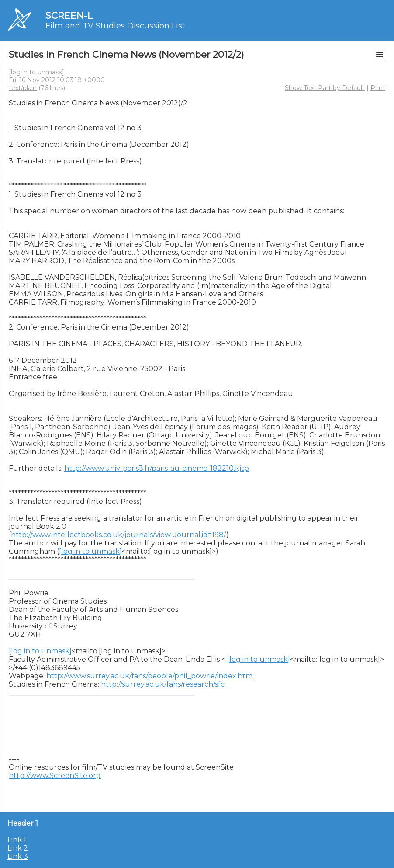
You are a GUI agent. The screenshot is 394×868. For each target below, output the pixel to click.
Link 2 (18, 848)
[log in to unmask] (36, 72)
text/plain (23, 88)
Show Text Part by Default (325, 88)
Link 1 (17, 840)
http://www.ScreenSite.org (55, 776)
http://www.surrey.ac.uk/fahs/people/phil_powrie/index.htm (149, 676)
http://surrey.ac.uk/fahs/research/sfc (163, 684)
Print (378, 88)
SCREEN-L (69, 16)
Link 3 (18, 856)
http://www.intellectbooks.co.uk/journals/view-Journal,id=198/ (119, 535)
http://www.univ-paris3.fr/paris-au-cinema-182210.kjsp (157, 468)
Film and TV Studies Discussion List (115, 26)
